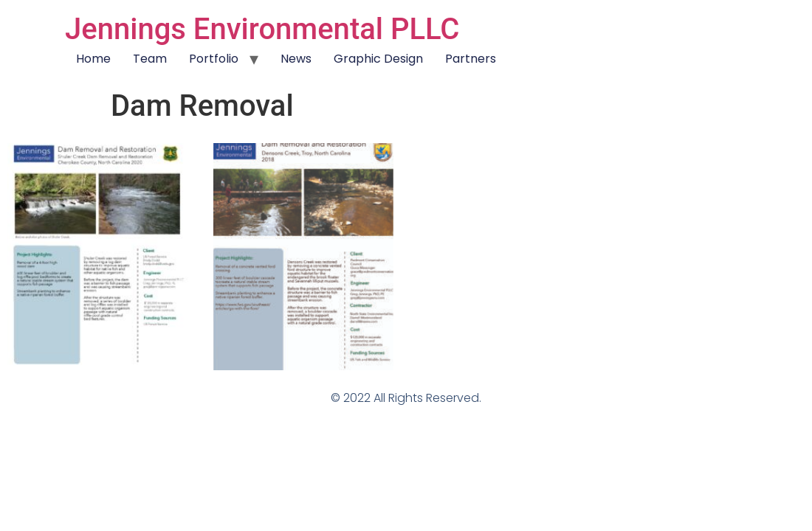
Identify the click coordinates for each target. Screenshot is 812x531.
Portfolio (214, 59)
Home (93, 59)
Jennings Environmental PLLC (262, 29)
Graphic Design (378, 59)
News (296, 59)
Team (150, 59)
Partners (471, 59)
